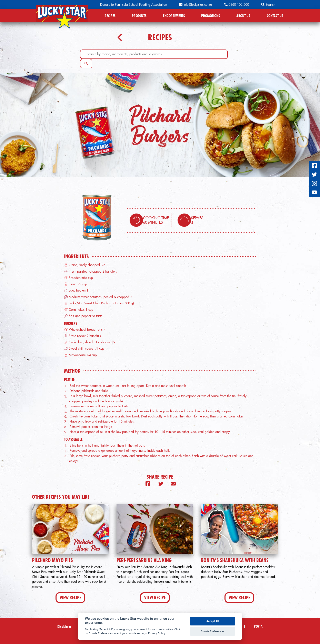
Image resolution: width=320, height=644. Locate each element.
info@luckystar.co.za (196, 5)
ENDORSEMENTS (174, 16)
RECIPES (110, 16)
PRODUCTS (139, 16)
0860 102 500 (237, 5)
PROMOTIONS (211, 16)
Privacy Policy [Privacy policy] (157, 633)
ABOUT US (243, 16)
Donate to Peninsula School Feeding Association (134, 5)
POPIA (258, 626)
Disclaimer (64, 626)
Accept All (213, 621)
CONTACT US (275, 16)
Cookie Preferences (213, 631)
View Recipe (70, 598)
